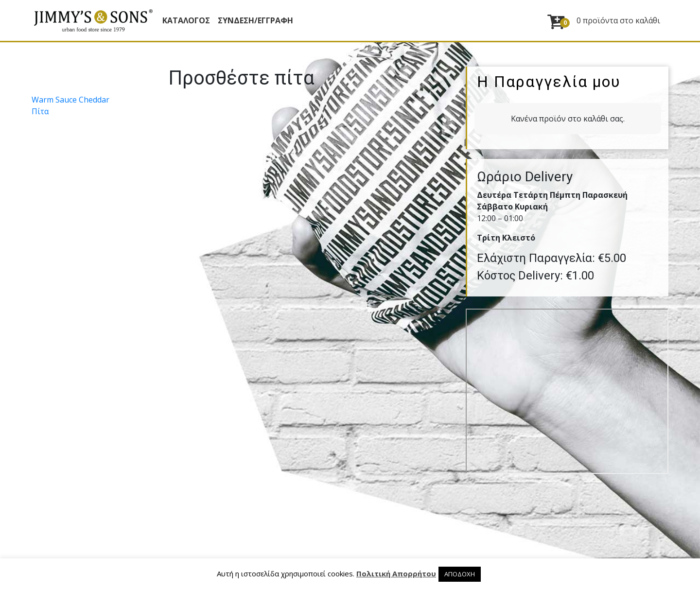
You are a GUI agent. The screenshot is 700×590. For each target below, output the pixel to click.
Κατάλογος (186, 20)
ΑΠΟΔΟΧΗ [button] (460, 574)
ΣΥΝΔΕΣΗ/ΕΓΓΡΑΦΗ (255, 20)
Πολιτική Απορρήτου (396, 573)
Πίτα (40, 111)
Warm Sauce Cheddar (70, 100)
